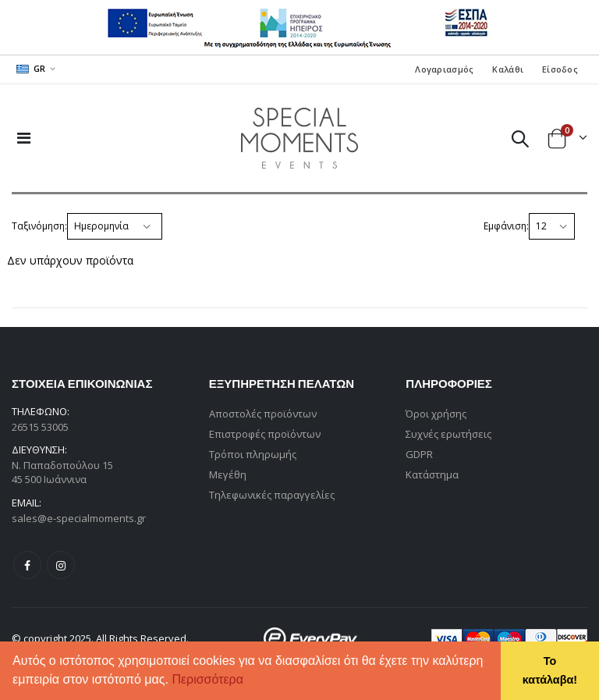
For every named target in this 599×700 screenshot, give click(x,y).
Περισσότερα (207, 679)
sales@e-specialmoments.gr (79, 518)
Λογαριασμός (444, 69)
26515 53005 (40, 427)
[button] (249, 681)
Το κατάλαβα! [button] (550, 670)
